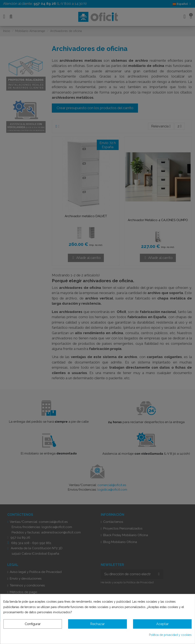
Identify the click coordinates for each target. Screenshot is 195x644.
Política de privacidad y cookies (170, 635)
